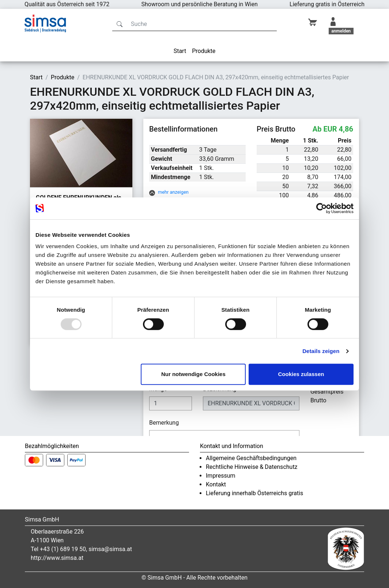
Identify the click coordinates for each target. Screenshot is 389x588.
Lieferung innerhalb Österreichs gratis (254, 493)
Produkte (204, 51)
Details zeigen (321, 351)
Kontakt (216, 484)
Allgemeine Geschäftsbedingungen (251, 458)
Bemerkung (165, 423)
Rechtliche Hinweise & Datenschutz (252, 467)
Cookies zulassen (301, 374)
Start (180, 51)
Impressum (221, 476)
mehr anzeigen (173, 192)
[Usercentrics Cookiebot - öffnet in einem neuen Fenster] (322, 208)
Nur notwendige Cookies (193, 374)
